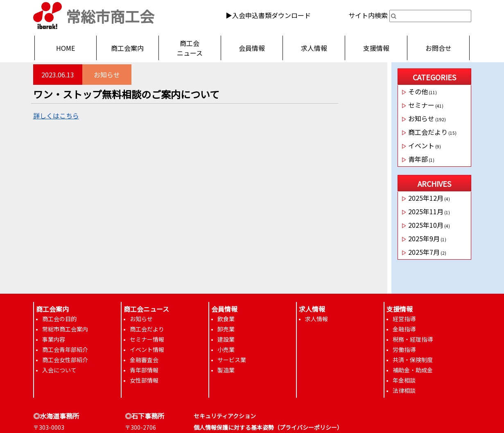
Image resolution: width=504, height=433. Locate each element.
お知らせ (107, 75)
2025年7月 (424, 252)
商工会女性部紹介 (65, 360)
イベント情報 (147, 349)
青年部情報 (144, 370)
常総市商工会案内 (65, 329)
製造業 (226, 370)
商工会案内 (127, 48)
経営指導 (404, 319)
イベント (421, 145)
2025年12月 (426, 198)
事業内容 (54, 339)
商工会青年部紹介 (65, 349)
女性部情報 (144, 380)
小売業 (226, 349)
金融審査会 (144, 360)
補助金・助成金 (413, 370)
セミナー (421, 105)
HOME (66, 48)
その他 (418, 91)
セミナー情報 (147, 339)
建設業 (226, 339)
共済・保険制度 (413, 360)
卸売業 (226, 329)
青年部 (418, 159)
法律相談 (404, 390)
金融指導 (404, 329)
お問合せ (438, 48)
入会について (59, 370)
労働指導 (404, 349)
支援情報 (376, 48)
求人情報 (314, 48)
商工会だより (428, 132)
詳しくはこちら (56, 116)
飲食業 (226, 319)
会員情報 (252, 48)
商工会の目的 (59, 319)
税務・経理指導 (413, 339)
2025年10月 (426, 225)
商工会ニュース (190, 48)
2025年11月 (426, 211)
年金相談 (404, 380)
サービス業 (232, 360)
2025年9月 (424, 238)
